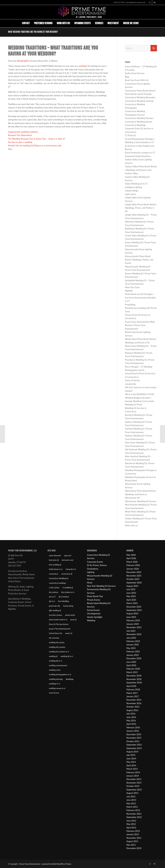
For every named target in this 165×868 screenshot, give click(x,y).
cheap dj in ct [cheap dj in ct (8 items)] (71, 569)
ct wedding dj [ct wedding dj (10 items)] (68, 587)
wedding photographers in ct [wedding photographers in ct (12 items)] (60, 674)
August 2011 (132, 841)
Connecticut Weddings (136, 125)
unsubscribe (131, 384)
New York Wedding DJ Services (101, 586)
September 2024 (134, 610)
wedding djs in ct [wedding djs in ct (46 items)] (56, 661)
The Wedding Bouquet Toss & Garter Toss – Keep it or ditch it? (37, 139)
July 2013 (131, 797)
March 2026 (132, 562)
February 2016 (133, 727)
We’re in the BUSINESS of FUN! (140, 394)
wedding (83, 66)
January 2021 (133, 655)
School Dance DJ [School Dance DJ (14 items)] (56, 633)
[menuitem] (26, 23)
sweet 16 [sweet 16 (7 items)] (69, 633)
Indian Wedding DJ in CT (136, 184)
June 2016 (131, 717)
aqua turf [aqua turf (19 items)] (68, 555)
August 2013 (132, 793)
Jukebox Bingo (132, 191)
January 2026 (133, 569)
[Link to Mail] (155, 2)
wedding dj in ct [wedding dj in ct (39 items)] (67, 656)
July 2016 (131, 714)
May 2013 (131, 803)
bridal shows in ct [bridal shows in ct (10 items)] (56, 569)
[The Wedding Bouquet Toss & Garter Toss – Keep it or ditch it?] (2, 434)
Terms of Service (133, 380)
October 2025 (133, 579)
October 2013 (133, 786)
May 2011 (131, 845)
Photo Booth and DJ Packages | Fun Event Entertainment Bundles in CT (140, 298)
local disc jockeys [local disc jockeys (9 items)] (56, 615)
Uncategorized (94, 613)
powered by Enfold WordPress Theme (56, 864)
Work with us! (131, 525)
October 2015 (133, 741)
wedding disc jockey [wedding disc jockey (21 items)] (57, 642)
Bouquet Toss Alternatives (20, 135)
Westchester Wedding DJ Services (141, 501)
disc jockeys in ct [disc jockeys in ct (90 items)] (68, 592)
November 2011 (134, 838)
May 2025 (131, 596)
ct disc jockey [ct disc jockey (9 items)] (54, 587)
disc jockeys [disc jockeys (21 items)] (54, 592)
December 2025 (134, 572)
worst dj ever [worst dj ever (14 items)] (54, 693)
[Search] (143, 23)
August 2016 (132, 710)
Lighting (91, 572)
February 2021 (133, 651)
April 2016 (131, 724)
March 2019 (132, 672)
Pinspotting (130, 305)
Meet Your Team (132, 287)
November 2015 (134, 738)
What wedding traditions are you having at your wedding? (33, 32)
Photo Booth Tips (95, 596)
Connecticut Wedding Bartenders (140, 97)
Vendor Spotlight (95, 617)
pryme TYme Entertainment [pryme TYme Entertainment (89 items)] (60, 629)
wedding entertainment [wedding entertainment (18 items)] (58, 665)
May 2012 (131, 824)
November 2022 (134, 634)
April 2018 (131, 686)
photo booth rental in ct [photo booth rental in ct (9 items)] (58, 620)
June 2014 (131, 759)
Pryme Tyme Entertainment (30, 864)
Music (90, 583)
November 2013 (134, 783)
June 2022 (131, 638)
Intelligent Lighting (134, 187)
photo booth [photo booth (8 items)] (70, 615)
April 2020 (131, 665)
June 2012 (131, 821)
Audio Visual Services (135, 73)
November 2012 (134, 814)
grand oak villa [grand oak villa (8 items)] (55, 606)
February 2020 (133, 669)
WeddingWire (23, 61)
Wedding (91, 620)
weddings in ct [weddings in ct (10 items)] (55, 684)
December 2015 (134, 734)
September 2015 (134, 745)
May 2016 (131, 721)
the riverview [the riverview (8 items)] (54, 638)
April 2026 (131, 558)
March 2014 (132, 769)
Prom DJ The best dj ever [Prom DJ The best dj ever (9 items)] (59, 624)
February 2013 (133, 810)
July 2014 (131, 755)
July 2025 (131, 589)
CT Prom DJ (131, 135)
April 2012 (131, 828)
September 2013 (134, 790)
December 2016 (134, 700)
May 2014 (131, 762)
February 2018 (133, 689)
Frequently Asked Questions (138, 156)
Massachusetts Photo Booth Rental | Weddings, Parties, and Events (139, 260)
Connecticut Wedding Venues (139, 122)
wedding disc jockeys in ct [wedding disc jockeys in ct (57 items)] (59, 652)
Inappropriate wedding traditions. (23, 132)
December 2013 (134, 779)
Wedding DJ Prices (134, 405)
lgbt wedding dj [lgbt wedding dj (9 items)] (55, 610)
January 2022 (133, 645)
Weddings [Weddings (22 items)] (70, 679)
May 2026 (131, 555)
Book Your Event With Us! (137, 80)
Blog (127, 77)
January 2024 (133, 624)
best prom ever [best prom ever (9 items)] (68, 560)
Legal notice (131, 194)
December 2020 (134, 658)
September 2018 (134, 683)
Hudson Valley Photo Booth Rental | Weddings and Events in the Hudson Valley (141, 170)
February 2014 (133, 772)
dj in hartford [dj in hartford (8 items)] (64, 597)
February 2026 (133, 565)
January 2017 (133, 696)
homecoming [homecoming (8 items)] (68, 606)
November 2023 (134, 627)
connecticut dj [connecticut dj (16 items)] (67, 574)
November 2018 (134, 679)
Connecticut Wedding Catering (139, 101)
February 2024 (133, 620)
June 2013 (131, 800)
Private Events (94, 600)
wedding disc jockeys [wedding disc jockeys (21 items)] (57, 647)
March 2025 (132, 603)
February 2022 (133, 641)
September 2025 (134, 583)
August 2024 (132, 613)
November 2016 (134, 703)
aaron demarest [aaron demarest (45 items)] (55, 555)
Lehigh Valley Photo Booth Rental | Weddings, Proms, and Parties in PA (141, 208)
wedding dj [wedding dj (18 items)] (53, 656)
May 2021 (131, 648)
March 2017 (132, 693)
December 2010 (134, 848)
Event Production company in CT (140, 153)
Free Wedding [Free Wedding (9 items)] (63, 601)
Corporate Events (95, 562)
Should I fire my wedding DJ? (35, 146)
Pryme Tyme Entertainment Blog (140, 322)
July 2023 (131, 631)
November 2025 (134, 576)
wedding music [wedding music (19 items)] (55, 670)
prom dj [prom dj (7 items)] (73, 620)
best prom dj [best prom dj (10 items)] (54, 560)
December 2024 (134, 607)
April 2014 (131, 765)
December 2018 (134, 676)
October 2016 (133, 707)
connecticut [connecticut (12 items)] (54, 574)
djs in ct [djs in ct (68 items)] (52, 601)
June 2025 (131, 593)
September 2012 (134, 817)
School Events (93, 610)
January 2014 (133, 776)
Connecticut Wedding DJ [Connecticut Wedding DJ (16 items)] (59, 578)
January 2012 (133, 834)
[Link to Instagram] (150, 2)
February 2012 (133, 831)
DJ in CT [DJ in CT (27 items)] (52, 597)
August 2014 (132, 752)
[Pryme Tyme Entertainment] (82, 12)
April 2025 (131, 600)
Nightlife (129, 291)
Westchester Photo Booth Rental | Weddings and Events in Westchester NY (141, 494)
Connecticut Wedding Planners (139, 118)
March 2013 (132, 807)
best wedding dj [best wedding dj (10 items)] (55, 565)
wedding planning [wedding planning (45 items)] (56, 679)
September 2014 (134, 748)
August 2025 (132, 586)
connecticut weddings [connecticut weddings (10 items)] (57, 583)
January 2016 (133, 731)
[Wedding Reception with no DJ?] (163, 434)
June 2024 (131, 617)
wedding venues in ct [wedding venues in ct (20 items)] (57, 688)
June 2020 (131, 662)
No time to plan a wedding (20, 142)
